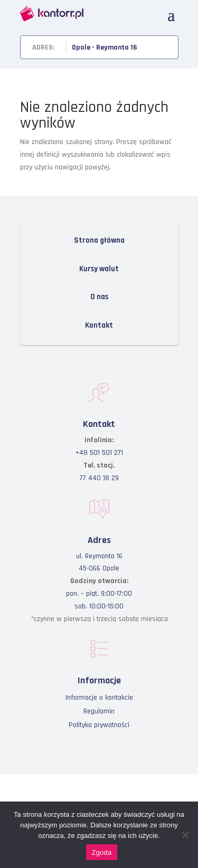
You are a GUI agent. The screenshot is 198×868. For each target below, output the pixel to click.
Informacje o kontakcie (99, 698)
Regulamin (99, 711)
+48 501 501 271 (99, 453)
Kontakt (99, 325)
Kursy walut (99, 269)
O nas (99, 297)
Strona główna (99, 240)
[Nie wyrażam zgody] (185, 835)
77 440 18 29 (99, 478)
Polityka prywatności (99, 725)
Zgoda (101, 852)
